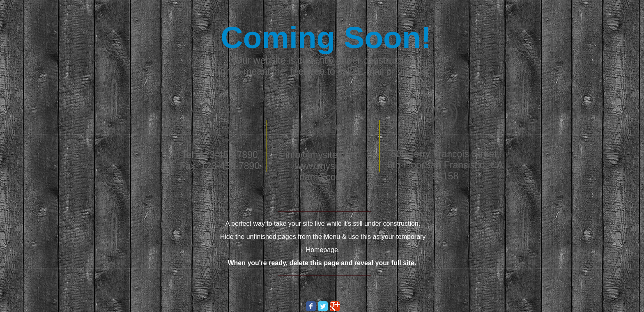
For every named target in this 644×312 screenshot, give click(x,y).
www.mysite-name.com (321, 171)
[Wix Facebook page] (311, 306)
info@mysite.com (322, 155)
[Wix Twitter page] (323, 306)
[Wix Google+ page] (335, 306)
